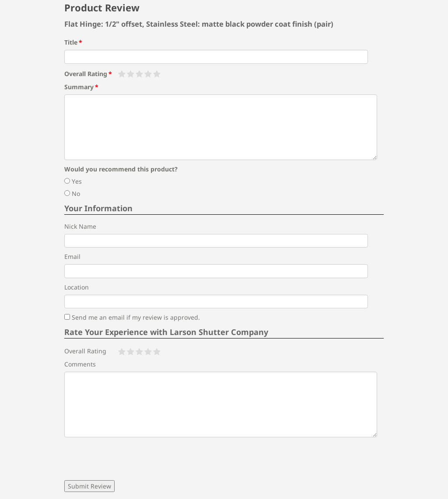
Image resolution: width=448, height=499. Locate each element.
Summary (79, 87)
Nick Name (80, 226)
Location (77, 287)
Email (72, 256)
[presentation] (131, 459)
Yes (73, 181)
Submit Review (89, 486)
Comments (80, 364)
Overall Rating (86, 74)
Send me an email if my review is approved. (132, 317)
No (72, 194)
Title (71, 42)
